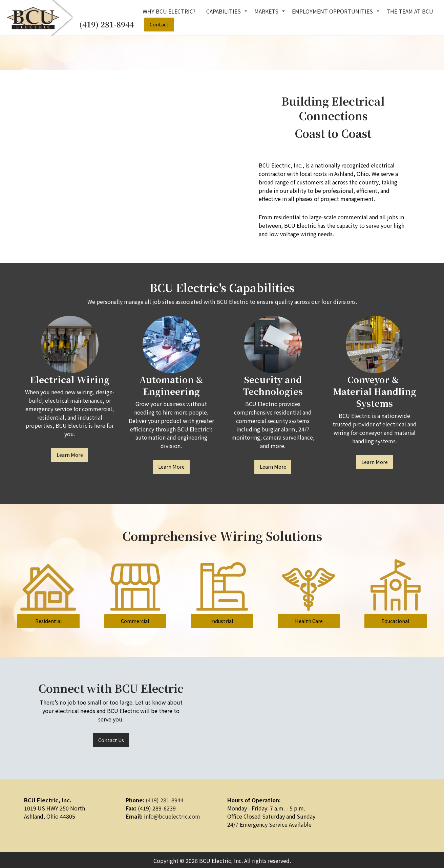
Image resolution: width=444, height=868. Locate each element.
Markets (266, 11)
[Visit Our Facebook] (334, 809)
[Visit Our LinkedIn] (345, 809)
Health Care (309, 621)
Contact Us (111, 740)
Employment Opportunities (332, 11)
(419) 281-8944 (107, 24)
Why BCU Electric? (169, 11)
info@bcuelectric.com (172, 816)
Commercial (135, 621)
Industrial (222, 621)
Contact (159, 24)
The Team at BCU (410, 11)
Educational (395, 621)
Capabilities (224, 11)
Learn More (70, 455)
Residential (49, 621)
